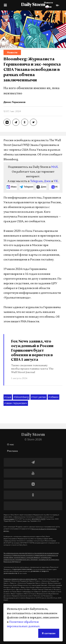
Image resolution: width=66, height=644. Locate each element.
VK (56, 181)
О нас (10, 444)
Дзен (47, 181)
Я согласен (49, 633)
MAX (54, 167)
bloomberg (21, 397)
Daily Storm (33, 5)
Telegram (36, 181)
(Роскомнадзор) (9, 519)
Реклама (12, 451)
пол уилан (39, 397)
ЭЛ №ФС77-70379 (39, 519)
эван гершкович (16, 403)
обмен (54, 397)
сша (8, 397)
